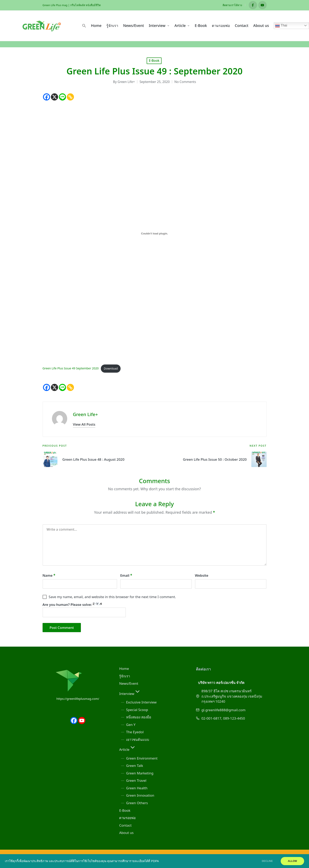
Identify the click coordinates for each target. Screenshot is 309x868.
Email (126, 575)
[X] (54, 97)
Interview (130, 694)
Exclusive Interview (141, 702)
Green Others (137, 803)
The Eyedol (135, 732)
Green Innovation (140, 795)
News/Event (129, 683)
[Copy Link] (70, 97)
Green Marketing (140, 773)
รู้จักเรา (125, 676)
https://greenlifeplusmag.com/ (78, 699)
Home (124, 669)
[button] (84, 26)
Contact (125, 825)
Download (111, 368)
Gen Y (131, 725)
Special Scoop (137, 710)
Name (49, 575)
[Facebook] (47, 97)
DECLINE (267, 861)
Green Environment (142, 758)
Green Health (137, 788)
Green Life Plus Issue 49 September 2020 (71, 368)
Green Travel (136, 780)
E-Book (154, 61)
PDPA (155, 861)
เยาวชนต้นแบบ (138, 739)
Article (128, 749)
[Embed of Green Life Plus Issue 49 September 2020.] (155, 234)
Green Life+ (85, 414)
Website (202, 575)
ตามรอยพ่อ (127, 818)
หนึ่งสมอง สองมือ (139, 717)
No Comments (185, 82)
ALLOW (292, 861)
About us (126, 833)
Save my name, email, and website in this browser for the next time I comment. (112, 597)
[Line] (62, 97)
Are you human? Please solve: (84, 610)
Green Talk (135, 766)
